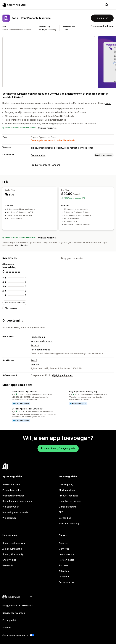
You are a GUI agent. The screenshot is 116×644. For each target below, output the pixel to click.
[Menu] (112, 5)
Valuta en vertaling (69, 523)
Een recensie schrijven (15, 303)
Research (8, 565)
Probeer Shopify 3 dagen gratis (58, 448)
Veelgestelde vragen (42, 341)
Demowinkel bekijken (102, 26)
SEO (61, 512)
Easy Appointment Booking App (83, 392)
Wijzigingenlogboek (62, 375)
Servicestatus (66, 582)
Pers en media (67, 560)
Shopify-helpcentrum (14, 543)
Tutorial (35, 345)
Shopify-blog (9, 560)
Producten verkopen (13, 496)
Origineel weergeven (47, 128)
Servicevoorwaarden (14, 613)
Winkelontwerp (11, 507)
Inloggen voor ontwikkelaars (18, 605)
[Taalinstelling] (20, 597)
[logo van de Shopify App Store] (14, 5)
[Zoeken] (107, 5)
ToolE (66, 30)
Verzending (65, 518)
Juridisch (64, 577)
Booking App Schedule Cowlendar (27, 409)
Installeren (102, 18)
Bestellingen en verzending (17, 501)
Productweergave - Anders (45, 165)
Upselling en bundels (70, 501)
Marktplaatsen (67, 490)
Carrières (64, 549)
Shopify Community (13, 554)
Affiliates (64, 571)
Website (35, 365)
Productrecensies (69, 496)
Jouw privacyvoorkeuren (16, 635)
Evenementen (38, 155)
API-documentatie (41, 350)
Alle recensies (11, 308)
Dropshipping (66, 484)
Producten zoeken (12, 490)
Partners (64, 565)
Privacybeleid (38, 337)
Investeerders (66, 554)
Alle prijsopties (22, 245)
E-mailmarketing (68, 507)
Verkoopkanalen (11, 484)
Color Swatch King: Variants (24, 392)
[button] (30, 398)
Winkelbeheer (10, 518)
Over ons (64, 543)
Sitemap (7, 628)
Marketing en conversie (15, 512)
